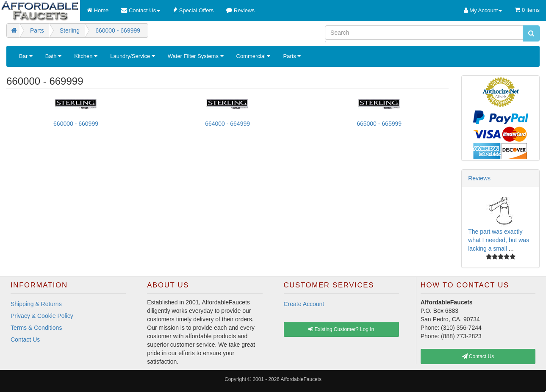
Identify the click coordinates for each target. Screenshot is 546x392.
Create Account (304, 304)
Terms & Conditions (36, 328)
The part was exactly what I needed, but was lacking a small (499, 240)
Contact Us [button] (478, 356)
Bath (53, 56)
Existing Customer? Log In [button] (341, 329)
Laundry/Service (133, 56)
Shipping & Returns (36, 304)
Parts (292, 56)
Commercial (254, 56)
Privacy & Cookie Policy (42, 316)
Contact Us (25, 340)
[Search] (424, 33)
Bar (26, 56)
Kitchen (86, 56)
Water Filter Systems (196, 56)
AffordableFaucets (301, 379)
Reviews (479, 178)
